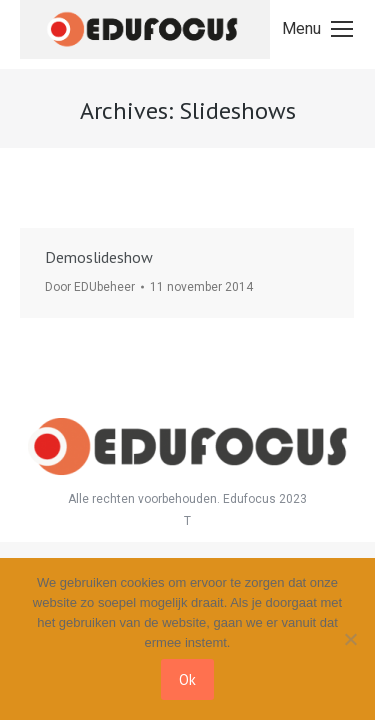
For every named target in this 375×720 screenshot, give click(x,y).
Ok (187, 679)
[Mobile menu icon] (317, 29)
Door (90, 287)
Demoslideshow (99, 257)
